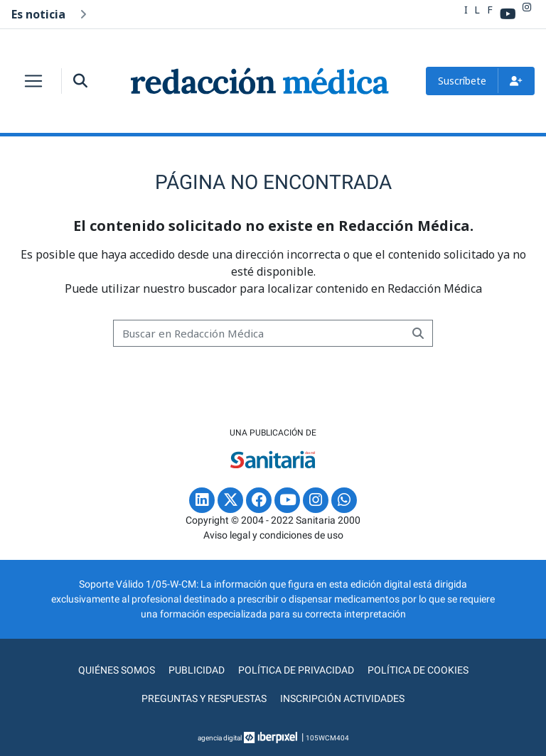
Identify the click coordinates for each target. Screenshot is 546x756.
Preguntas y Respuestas (204, 698)
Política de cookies (418, 670)
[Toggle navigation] (33, 81)
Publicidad (197, 670)
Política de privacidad (296, 670)
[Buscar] (259, 333)
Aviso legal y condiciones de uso (273, 535)
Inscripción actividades (342, 698)
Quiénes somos (117, 670)
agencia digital (220, 738)
